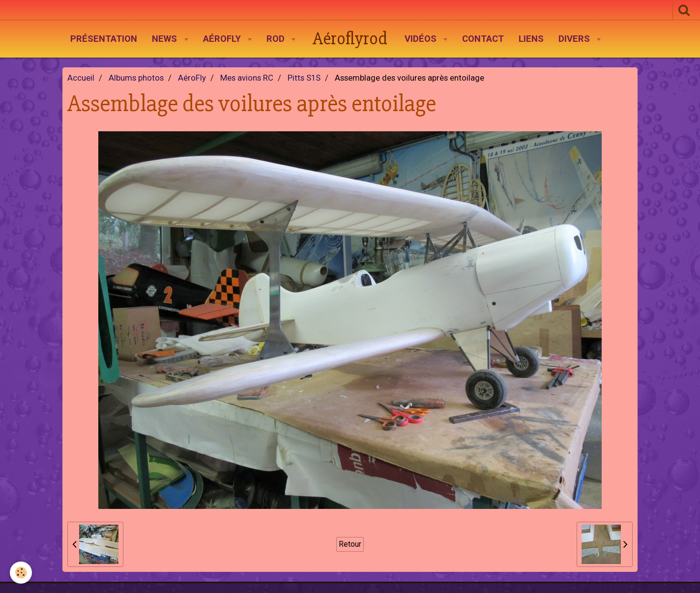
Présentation (104, 39)
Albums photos (136, 78)
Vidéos (422, 39)
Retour (350, 544)
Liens (531, 39)
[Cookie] (21, 573)
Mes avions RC (247, 78)
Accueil (81, 78)
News (166, 39)
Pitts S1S (304, 78)
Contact (483, 39)
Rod (277, 39)
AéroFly (223, 39)
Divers (575, 39)
